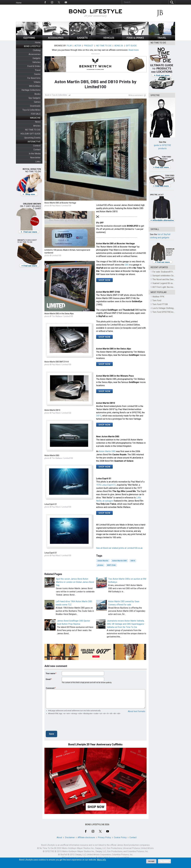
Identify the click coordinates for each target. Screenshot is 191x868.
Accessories (35, 54)
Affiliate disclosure (86, 837)
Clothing (37, 50)
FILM (69, 46)
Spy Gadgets (34, 98)
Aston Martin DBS (107, 451)
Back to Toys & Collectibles (56, 95)
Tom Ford (157, 300)
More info (101, 860)
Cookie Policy (120, 837)
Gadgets (37, 58)
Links (38, 162)
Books (37, 94)
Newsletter (35, 158)
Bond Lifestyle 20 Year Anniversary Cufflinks (95, 744)
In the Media (35, 154)
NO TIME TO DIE (33, 130)
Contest (37, 146)
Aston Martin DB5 (119, 561)
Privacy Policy (104, 837)
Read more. (134, 50)
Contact (37, 150)
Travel (38, 70)
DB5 (127, 265)
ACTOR (78, 46)
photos (100, 565)
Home (19, 3)
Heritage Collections (31, 90)
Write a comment (136, 95)
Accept (151, 861)
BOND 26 (119, 46)
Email (48, 679)
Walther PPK (158, 297)
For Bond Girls (34, 78)
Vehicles (36, 62)
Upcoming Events (32, 138)
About (59, 837)
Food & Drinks (34, 66)
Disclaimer (70, 837)
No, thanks (164, 861)
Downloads (35, 106)
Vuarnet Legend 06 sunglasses (167, 283)
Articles (37, 126)
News (38, 122)
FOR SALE (36, 114)
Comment (50, 688)
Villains (37, 82)
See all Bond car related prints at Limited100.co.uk (119, 548)
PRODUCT (89, 46)
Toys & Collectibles (31, 110)
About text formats (137, 711)
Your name (50, 673)
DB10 (99, 416)
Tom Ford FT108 (160, 304)
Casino (37, 74)
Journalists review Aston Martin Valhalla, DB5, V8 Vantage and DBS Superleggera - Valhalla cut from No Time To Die (126, 624)
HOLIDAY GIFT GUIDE (30, 134)
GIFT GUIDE (131, 46)
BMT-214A (111, 565)
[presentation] (66, 723)
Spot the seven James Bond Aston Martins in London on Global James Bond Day (75, 582)
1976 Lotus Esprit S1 (106, 485)
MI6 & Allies (35, 86)
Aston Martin (103, 561)
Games (37, 102)
